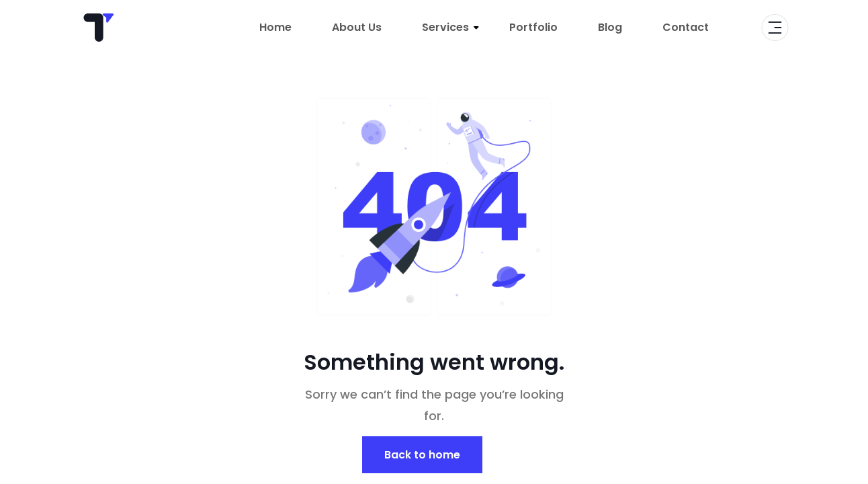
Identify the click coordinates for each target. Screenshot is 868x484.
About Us (357, 27)
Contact (686, 27)
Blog (610, 27)
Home (275, 27)
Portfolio (533, 27)
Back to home (422, 455)
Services (445, 28)
